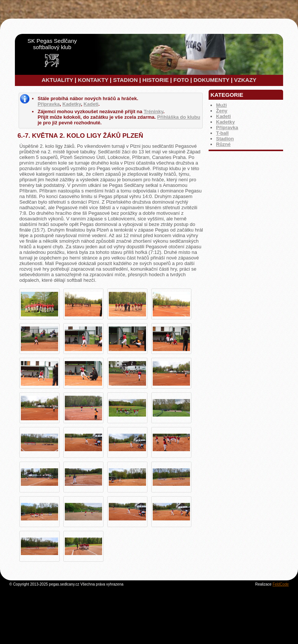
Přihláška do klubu (179, 117)
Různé (223, 144)
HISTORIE (156, 80)
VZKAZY (245, 80)
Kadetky (226, 122)
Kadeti (223, 116)
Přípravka (227, 127)
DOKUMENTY (211, 80)
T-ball (222, 133)
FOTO (181, 80)
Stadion (225, 139)
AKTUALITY (58, 80)
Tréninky (154, 111)
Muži (221, 105)
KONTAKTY (93, 80)
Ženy (222, 111)
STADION (125, 80)
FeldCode (281, 584)
